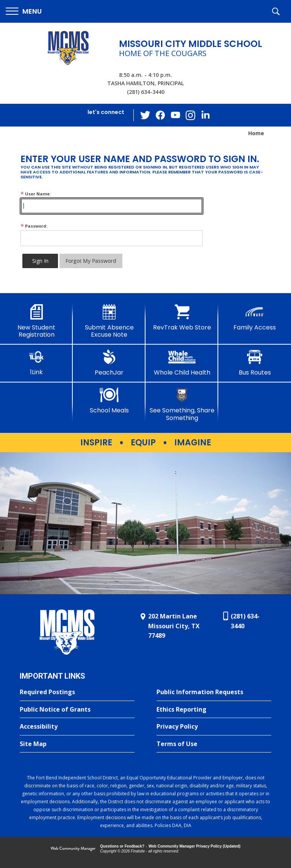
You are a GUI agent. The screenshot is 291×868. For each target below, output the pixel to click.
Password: (34, 226)
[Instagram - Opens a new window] (191, 115)
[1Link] (36, 363)
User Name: (36, 194)
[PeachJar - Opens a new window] (109, 363)
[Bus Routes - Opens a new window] (255, 363)
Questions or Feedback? (122, 846)
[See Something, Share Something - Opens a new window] (182, 404)
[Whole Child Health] (182, 363)
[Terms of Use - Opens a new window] (214, 744)
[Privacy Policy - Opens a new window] (214, 727)
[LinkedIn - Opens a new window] (206, 115)
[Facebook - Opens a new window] (160, 115)
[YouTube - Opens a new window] (175, 115)
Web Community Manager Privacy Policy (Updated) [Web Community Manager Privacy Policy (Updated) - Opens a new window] (195, 846)
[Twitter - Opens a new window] (145, 115)
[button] (24, 12)
